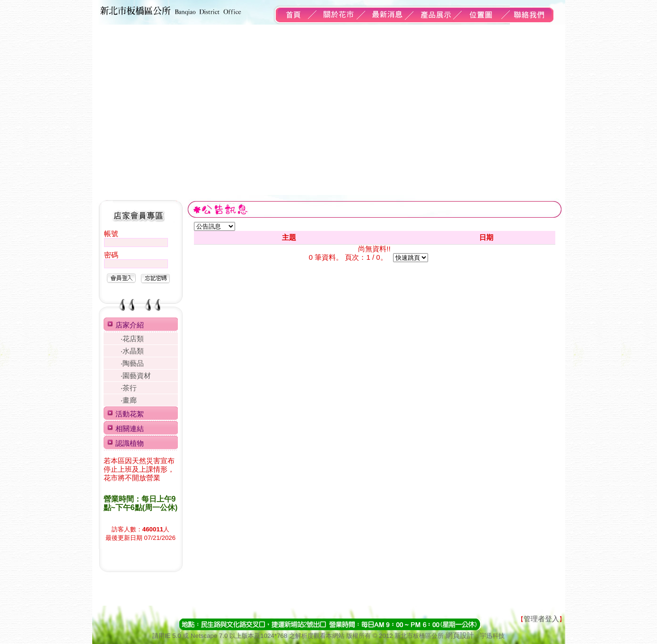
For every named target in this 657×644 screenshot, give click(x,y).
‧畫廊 (129, 400)
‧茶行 (129, 388)
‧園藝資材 (136, 375)
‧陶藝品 (132, 363)
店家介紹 (130, 325)
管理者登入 (541, 619)
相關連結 (130, 428)
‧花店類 (132, 339)
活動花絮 (130, 414)
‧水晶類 (132, 351)
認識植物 (130, 443)
